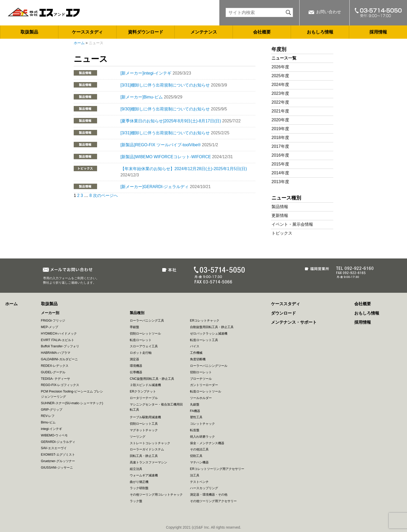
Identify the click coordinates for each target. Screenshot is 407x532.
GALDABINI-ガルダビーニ (59, 359)
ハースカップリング (204, 488)
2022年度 (280, 102)
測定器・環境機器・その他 (209, 495)
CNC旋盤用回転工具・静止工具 (152, 379)
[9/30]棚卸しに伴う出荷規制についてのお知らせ (165, 109)
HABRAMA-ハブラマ (56, 353)
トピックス (282, 233)
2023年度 (280, 93)
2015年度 (280, 164)
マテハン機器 (199, 462)
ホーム (79, 43)
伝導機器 (136, 372)
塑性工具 (196, 417)
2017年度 (280, 146)
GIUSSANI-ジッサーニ (57, 468)
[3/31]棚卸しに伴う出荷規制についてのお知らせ (165, 85)
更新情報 (280, 215)
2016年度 (280, 155)
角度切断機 (198, 359)
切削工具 (196, 456)
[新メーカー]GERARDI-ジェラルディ (155, 187)
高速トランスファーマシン (148, 462)
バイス (195, 346)
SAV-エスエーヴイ (54, 448)
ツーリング (138, 437)
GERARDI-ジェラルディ (58, 442)
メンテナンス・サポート (294, 322)
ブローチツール (201, 379)
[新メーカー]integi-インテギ (146, 73)
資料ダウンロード (146, 32)
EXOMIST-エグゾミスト (58, 455)
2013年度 (280, 182)
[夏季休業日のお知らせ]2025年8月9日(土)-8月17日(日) (171, 121)
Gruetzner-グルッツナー (58, 461)
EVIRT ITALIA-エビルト (58, 340)
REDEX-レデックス (55, 366)
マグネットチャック (144, 430)
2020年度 (280, 120)
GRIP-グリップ (52, 410)
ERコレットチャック (205, 321)
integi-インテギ (52, 429)
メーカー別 (50, 313)
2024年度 (280, 85)
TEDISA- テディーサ (56, 379)
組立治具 (136, 469)
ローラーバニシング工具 (147, 321)
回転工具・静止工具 (144, 456)
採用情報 (378, 32)
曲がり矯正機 (139, 482)
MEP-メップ (50, 327)
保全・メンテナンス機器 (207, 443)
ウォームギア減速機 (144, 475)
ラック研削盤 (139, 488)
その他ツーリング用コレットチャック (156, 495)
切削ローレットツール (145, 334)
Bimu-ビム (48, 422)
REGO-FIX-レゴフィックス (60, 385)
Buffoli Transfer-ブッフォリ (60, 346)
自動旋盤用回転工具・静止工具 (212, 327)
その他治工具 (199, 449)
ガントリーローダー (204, 385)
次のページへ (105, 195)
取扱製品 (29, 32)
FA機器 (195, 411)
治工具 (195, 475)
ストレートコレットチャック (150, 443)
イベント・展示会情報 (292, 224)
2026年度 (280, 67)
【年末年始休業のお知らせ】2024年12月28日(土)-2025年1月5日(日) (184, 169)
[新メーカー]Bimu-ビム (142, 97)
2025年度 (280, 76)
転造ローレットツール (206, 391)
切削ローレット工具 (144, 424)
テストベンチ (199, 482)
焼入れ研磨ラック (202, 437)
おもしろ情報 (320, 32)
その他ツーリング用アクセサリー (213, 501)
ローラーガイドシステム (147, 449)
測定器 (134, 359)
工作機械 (196, 353)
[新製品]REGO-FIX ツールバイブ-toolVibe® (161, 145)
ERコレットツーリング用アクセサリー (217, 469)
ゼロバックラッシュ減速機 (209, 334)
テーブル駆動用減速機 (145, 417)
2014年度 (280, 173)
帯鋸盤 (134, 327)
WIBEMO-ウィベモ (55, 435)
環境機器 (136, 366)
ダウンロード (283, 313)
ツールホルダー (201, 398)
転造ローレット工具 (204, 340)
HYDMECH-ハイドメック (59, 334)
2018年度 (280, 138)
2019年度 (280, 129)
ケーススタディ (87, 32)
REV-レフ (48, 416)
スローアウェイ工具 (144, 346)
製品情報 (280, 207)
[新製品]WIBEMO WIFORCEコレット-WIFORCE (166, 157)
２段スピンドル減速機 (145, 385)
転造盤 (195, 430)
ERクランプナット (143, 391)
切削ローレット (201, 372)
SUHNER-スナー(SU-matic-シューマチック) (72, 403)
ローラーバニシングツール (209, 366)
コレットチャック (202, 424)
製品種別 (137, 313)
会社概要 (262, 32)
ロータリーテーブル (144, 398)
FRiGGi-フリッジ (53, 321)
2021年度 (280, 111)
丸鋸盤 (195, 404)
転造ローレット (141, 340)
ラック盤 (136, 501)
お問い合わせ (329, 12)
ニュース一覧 (284, 58)
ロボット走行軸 (141, 353)
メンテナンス (204, 32)
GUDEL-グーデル (53, 372)
